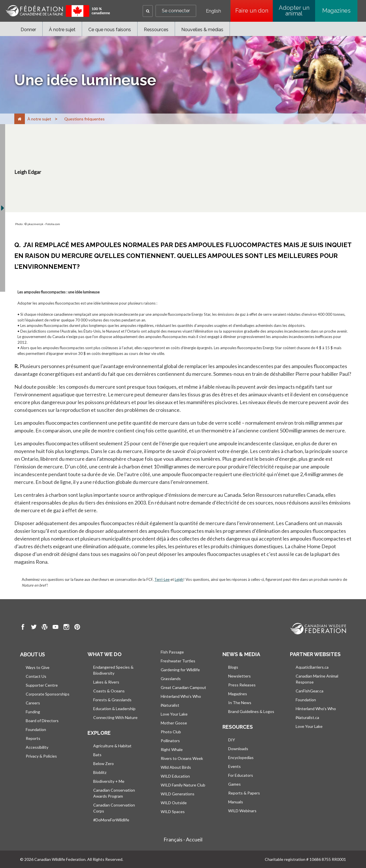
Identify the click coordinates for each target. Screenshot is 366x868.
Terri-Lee (162, 579)
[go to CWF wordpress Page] (45, 628)
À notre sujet (62, 30)
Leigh (179, 579)
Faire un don (254, 11)
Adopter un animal (294, 11)
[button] (148, 11)
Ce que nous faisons (110, 30)
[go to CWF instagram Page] (66, 628)
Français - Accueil (183, 839)
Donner (28, 30)
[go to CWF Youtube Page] (55, 628)
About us (32, 654)
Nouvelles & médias (202, 30)
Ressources (156, 30)
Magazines (336, 11)
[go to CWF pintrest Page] (77, 628)
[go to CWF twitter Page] (34, 628)
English (213, 11)
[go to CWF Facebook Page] (23, 628)
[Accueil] (20, 119)
